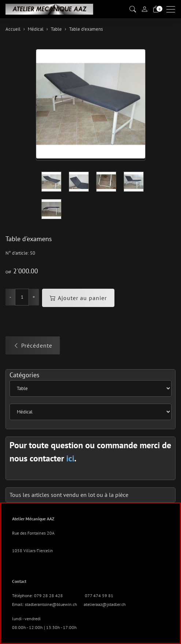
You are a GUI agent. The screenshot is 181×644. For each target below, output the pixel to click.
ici (70, 458)
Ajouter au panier (78, 298)
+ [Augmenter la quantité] (34, 297)
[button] (133, 9)
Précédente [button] (33, 345)
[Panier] (156, 9)
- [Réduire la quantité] (10, 297)
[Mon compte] (144, 9)
